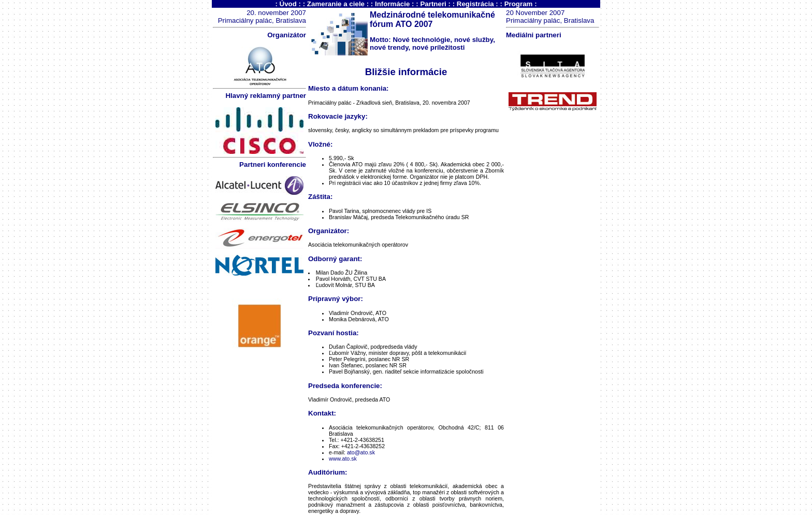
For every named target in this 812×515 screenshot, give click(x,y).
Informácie (392, 4)
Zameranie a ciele (336, 4)
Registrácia (475, 4)
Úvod (288, 4)
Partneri (433, 4)
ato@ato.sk (361, 452)
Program (519, 4)
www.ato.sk (343, 459)
